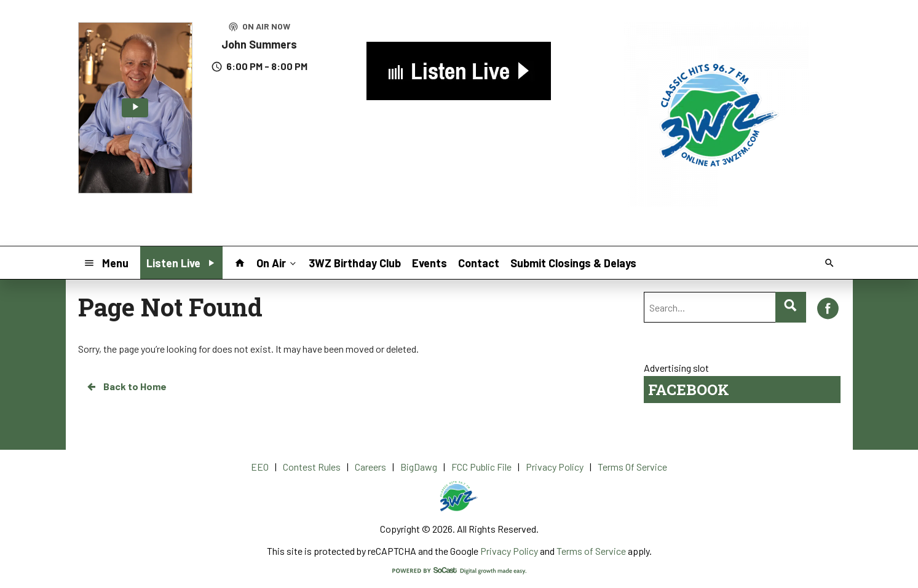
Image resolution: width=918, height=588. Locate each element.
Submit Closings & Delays (573, 263)
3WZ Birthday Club (355, 263)
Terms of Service (591, 551)
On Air (277, 262)
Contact (479, 263)
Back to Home (126, 386)
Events (429, 263)
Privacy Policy (509, 551)
